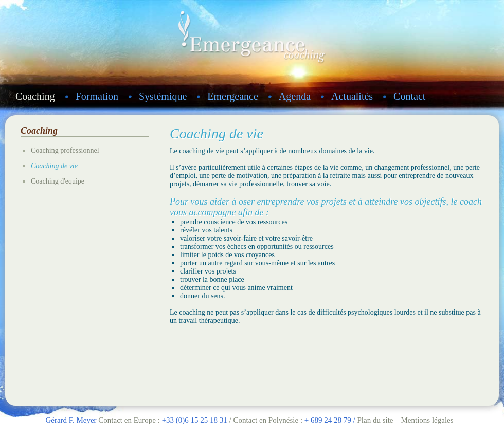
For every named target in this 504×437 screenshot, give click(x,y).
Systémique (163, 96)
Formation (97, 96)
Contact (409, 96)
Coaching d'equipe (58, 181)
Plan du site (375, 420)
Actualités (352, 96)
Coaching (35, 96)
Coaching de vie (54, 166)
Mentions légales (427, 420)
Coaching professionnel (65, 150)
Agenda (295, 96)
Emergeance (232, 96)
